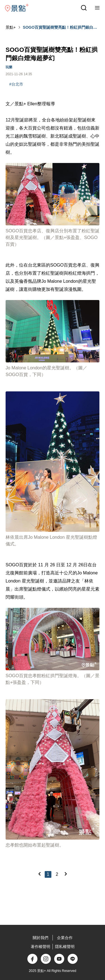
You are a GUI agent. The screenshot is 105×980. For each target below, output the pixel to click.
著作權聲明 (40, 947)
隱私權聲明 (65, 947)
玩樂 (9, 67)
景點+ (11, 27)
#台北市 (16, 84)
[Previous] (39, 874)
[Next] (66, 874)
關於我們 (40, 938)
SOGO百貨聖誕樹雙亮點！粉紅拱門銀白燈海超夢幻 (60, 28)
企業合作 (65, 938)
